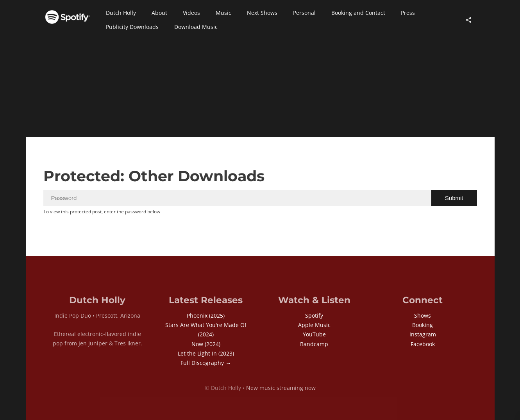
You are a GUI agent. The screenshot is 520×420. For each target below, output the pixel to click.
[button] (121, 13)
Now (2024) (206, 344)
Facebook (423, 344)
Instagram (423, 334)
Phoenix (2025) (206, 315)
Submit (454, 198)
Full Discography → (206, 363)
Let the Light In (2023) (206, 353)
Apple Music (314, 325)
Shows (423, 315)
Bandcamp (314, 344)
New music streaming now (281, 388)
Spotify (314, 315)
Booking (423, 325)
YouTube (314, 334)
